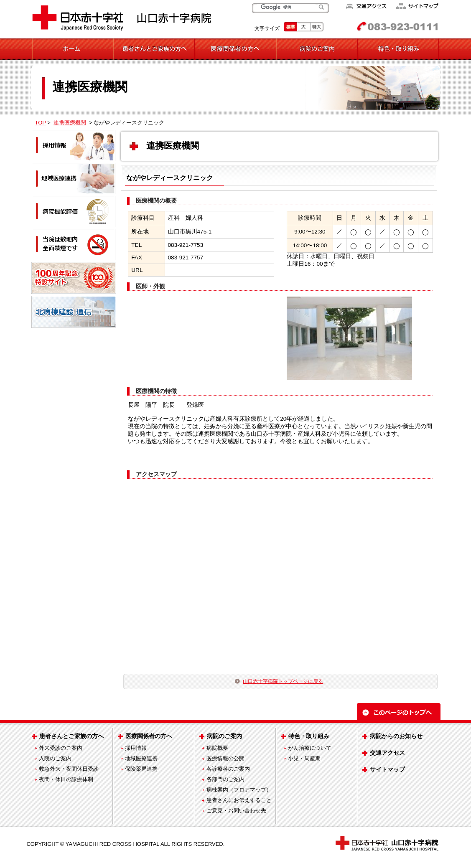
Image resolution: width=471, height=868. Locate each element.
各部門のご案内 (225, 779)
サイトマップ (387, 769)
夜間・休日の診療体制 (66, 779)
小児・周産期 (304, 758)
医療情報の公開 (225, 758)
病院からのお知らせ (396, 736)
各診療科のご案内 (228, 769)
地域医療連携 (141, 758)
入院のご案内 (55, 758)
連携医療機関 (70, 123)
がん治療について (310, 748)
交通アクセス (387, 753)
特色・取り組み (309, 736)
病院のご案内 (224, 736)
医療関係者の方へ (149, 736)
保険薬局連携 (141, 769)
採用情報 (136, 748)
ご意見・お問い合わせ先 (236, 811)
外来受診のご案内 (61, 748)
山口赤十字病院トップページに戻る (283, 681)
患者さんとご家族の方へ (71, 736)
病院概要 (217, 748)
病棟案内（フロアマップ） (239, 790)
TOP (41, 123)
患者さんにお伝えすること (239, 800)
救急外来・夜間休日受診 (69, 769)
